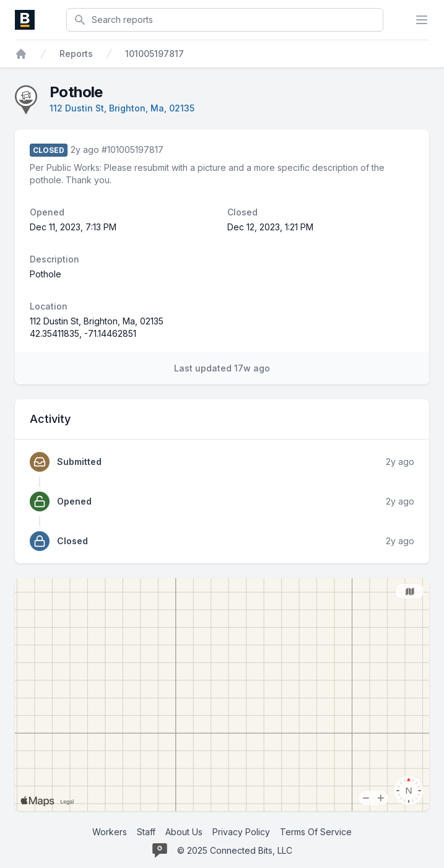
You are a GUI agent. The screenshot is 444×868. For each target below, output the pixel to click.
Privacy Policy (241, 832)
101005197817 (155, 54)
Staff (146, 832)
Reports (76, 54)
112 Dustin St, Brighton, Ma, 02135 (122, 108)
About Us (184, 832)
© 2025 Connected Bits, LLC (235, 850)
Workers (110, 832)
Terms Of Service (316, 832)
